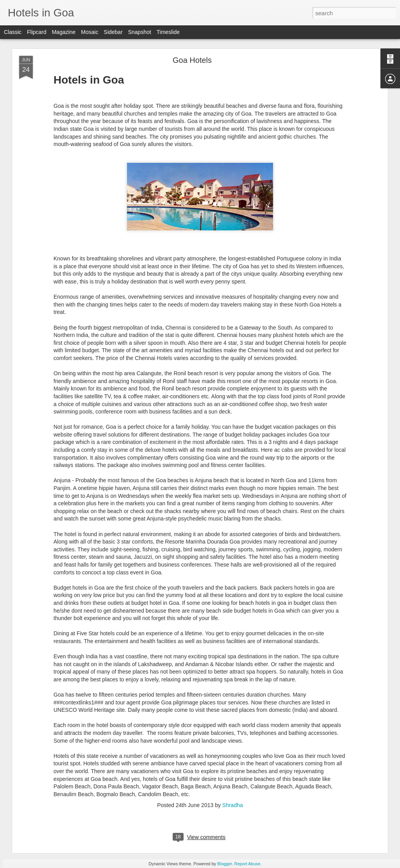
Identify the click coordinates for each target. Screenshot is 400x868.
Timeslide (168, 32)
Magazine (64, 32)
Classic (13, 32)
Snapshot (140, 32)
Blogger (224, 864)
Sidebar (113, 32)
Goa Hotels (192, 60)
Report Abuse (247, 864)
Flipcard (37, 32)
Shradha (233, 805)
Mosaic (89, 32)
